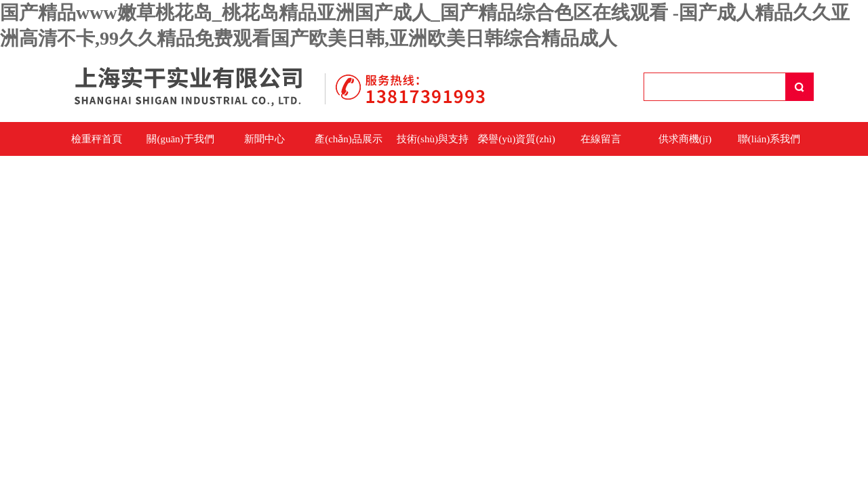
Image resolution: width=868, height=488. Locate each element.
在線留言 (601, 139)
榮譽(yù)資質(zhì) (516, 139)
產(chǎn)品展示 (349, 139)
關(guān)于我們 (180, 139)
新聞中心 (264, 139)
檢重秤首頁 (97, 139)
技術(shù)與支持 (433, 139)
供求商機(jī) (685, 139)
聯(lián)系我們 (769, 139)
